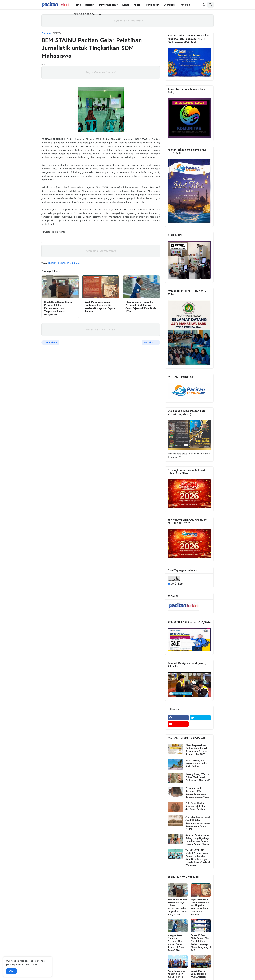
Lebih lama (150, 342)
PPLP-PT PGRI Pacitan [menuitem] (87, 14)
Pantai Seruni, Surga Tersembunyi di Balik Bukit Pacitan (196, 763)
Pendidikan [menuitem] (153, 5)
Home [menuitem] (77, 5)
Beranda (46, 33)
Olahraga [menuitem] (169, 5)
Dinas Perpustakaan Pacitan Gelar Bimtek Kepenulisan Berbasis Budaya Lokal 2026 (196, 750)
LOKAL (62, 263)
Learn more (31, 964)
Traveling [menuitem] (185, 5)
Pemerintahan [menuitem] (107, 5)
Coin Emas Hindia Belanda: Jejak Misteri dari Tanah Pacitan (197, 806)
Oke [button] (11, 971)
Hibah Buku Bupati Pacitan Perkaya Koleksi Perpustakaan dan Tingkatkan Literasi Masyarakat (59, 308)
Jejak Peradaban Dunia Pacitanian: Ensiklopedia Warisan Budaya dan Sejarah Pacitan (100, 307)
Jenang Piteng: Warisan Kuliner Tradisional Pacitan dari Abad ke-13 (198, 777)
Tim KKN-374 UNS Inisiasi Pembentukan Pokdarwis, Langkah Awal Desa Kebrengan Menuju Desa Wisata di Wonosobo (198, 858)
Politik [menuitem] (137, 5)
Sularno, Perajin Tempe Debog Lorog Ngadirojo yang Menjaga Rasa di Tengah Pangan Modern (198, 839)
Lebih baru (51, 342)
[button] (204, 5)
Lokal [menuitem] (126, 5)
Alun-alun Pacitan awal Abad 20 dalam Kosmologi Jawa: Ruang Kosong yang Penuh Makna (198, 823)
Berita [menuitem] (89, 5)
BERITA (57, 33)
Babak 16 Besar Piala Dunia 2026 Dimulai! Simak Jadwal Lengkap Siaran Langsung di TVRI (201, 943)
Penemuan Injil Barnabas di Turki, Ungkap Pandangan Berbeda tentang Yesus (197, 793)
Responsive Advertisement (127, 21)
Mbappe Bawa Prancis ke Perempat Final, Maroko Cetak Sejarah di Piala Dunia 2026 (141, 307)
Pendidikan (73, 263)
